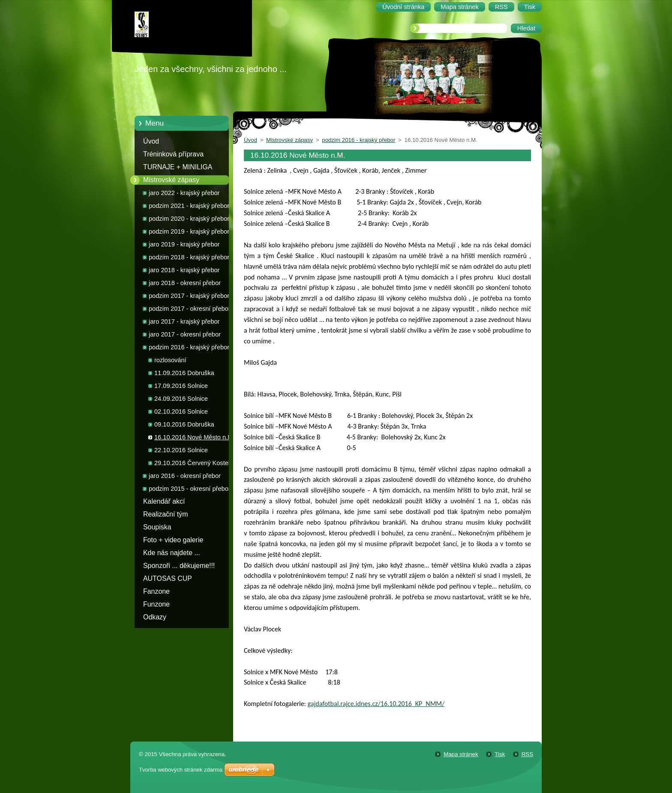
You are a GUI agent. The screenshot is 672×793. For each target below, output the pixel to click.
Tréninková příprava (173, 154)
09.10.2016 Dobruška (184, 424)
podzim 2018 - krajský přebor (189, 257)
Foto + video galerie (173, 540)
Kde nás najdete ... (172, 553)
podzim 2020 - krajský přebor (189, 219)
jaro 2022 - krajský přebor (184, 193)
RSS (527, 754)
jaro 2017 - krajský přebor (184, 321)
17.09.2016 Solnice (181, 386)
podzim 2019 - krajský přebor (189, 231)
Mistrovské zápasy (171, 180)
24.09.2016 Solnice (181, 399)
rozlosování (170, 360)
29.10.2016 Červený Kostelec (195, 463)
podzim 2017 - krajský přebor (189, 296)
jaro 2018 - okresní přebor (185, 283)
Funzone (156, 604)
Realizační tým (165, 514)
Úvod (151, 141)
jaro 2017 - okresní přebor (185, 334)
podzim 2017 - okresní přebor (190, 309)
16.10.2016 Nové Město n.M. (194, 437)
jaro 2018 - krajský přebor (184, 270)
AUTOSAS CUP (168, 578)
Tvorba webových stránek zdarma (181, 770)
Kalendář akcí (164, 501)
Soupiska (157, 527)
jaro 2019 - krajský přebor (184, 244)
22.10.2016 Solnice (181, 450)
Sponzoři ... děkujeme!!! (179, 566)
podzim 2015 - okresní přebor (190, 489)
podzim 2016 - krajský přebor (189, 347)
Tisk (500, 754)
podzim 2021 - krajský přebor (189, 206)
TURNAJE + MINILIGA (178, 167)
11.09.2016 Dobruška (184, 373)
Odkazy (155, 617)
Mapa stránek (461, 754)
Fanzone (156, 591)
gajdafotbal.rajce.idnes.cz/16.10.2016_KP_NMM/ (376, 704)
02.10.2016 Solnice (181, 412)
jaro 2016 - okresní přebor (185, 476)
